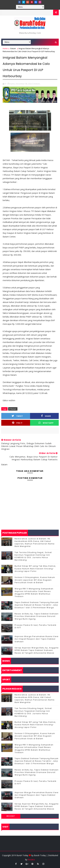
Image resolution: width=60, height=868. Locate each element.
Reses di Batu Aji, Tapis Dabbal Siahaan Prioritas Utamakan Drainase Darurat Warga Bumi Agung (37, 616)
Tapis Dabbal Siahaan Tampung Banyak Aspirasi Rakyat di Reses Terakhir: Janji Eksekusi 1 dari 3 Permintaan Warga (37, 605)
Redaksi (31, 860)
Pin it (17, 423)
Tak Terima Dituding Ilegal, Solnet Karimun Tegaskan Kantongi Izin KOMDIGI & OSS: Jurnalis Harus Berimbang (33, 556)
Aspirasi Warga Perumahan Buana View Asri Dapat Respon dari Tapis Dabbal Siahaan (37, 639)
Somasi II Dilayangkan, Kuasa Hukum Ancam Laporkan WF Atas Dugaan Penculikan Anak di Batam (35, 580)
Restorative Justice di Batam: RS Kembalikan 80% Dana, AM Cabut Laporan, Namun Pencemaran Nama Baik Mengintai (35, 543)
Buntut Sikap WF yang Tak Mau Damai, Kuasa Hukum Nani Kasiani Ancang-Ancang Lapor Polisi (35, 569)
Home (5, 48)
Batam (13, 48)
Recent (11, 816)
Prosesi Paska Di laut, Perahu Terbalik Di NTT (36, 626)
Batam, (37, 84)
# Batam (13, 409)
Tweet (17, 416)
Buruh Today (40, 855)
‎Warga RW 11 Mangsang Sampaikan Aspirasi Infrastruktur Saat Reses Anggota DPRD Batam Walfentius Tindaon (34, 593)
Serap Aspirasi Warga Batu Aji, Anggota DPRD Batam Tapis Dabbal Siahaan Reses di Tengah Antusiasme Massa (37, 650)
